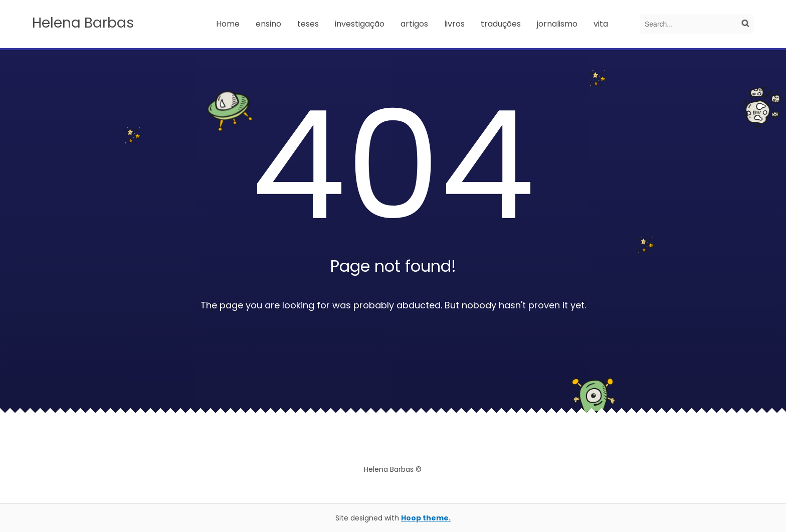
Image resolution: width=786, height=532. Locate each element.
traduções (501, 24)
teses (308, 24)
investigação (360, 24)
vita (601, 24)
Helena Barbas (83, 23)
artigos (414, 24)
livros (454, 24)
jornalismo (557, 24)
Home (228, 24)
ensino (268, 24)
